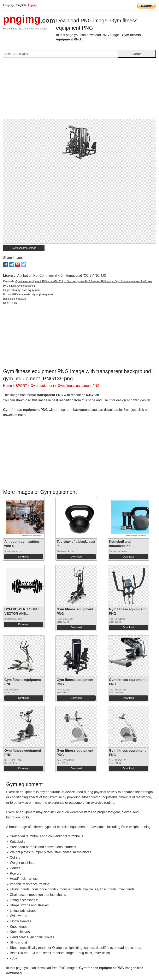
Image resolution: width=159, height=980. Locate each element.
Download (24, 557)
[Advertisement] (79, 90)
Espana (33, 5)
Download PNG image (24, 248)
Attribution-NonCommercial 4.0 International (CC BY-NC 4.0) (62, 276)
